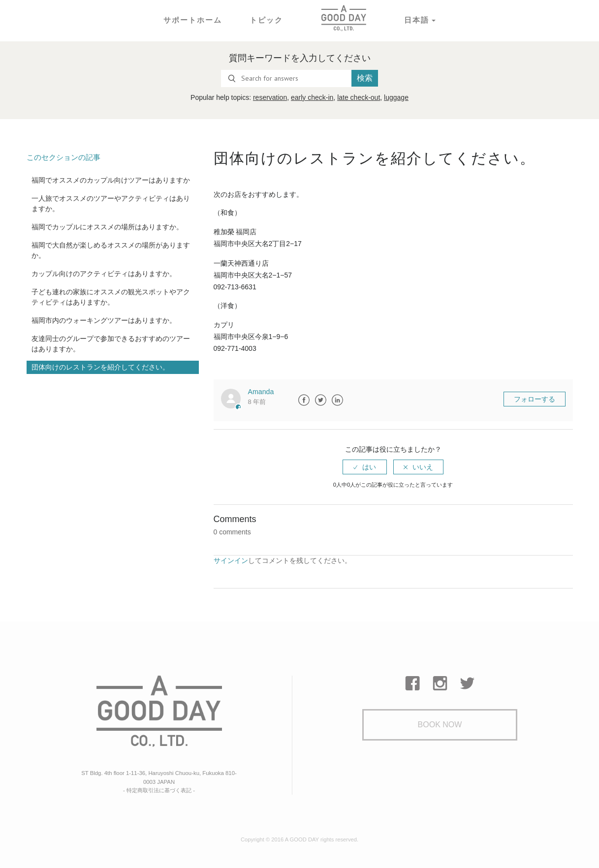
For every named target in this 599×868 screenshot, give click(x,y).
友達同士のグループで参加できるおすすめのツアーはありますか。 (111, 344)
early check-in (312, 97)
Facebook (304, 400)
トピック (265, 20)
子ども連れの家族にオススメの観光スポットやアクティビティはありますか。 (111, 297)
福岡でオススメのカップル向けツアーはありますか (111, 180)
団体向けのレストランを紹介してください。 (100, 367)
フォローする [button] (535, 399)
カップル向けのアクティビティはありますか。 (104, 274)
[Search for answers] (286, 78)
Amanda (261, 392)
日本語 (414, 20)
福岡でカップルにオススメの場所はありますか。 (107, 227)
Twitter (320, 400)
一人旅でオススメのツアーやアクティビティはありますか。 (111, 203)
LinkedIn (337, 400)
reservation (270, 97)
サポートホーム (194, 20)
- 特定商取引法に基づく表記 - (159, 789)
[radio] (365, 467)
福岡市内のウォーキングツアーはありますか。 (104, 320)
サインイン (231, 560)
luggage (396, 97)
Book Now (440, 725)
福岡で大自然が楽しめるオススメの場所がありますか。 (111, 250)
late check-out (359, 97)
